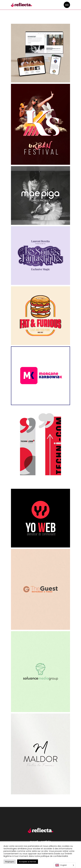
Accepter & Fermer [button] (28, 862)
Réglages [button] (10, 862)
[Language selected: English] (65, 865)
